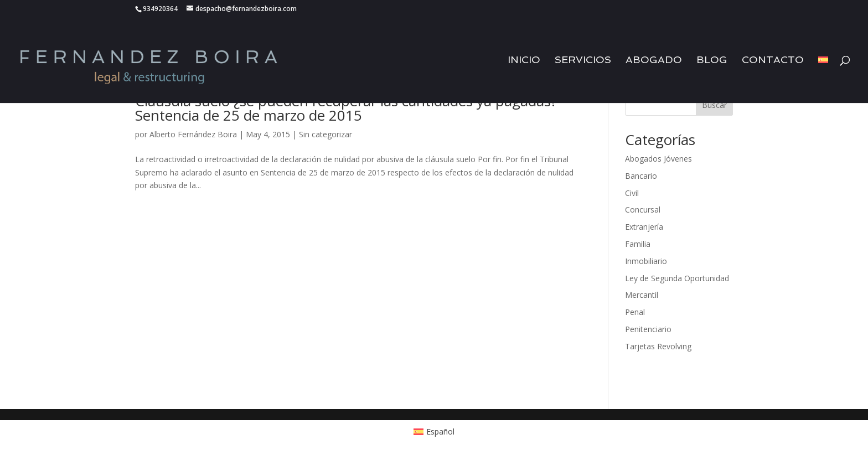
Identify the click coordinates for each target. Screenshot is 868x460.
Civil (632, 193)
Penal (635, 312)
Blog (712, 61)
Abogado (654, 61)
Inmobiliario (646, 261)
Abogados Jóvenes (658, 159)
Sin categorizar (325, 134)
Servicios (583, 61)
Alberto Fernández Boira (193, 134)
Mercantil (642, 295)
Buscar (714, 105)
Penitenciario (648, 329)
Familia (638, 244)
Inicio (524, 61)
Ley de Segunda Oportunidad (677, 278)
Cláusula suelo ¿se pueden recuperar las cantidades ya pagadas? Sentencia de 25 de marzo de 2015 (346, 108)
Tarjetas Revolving (658, 346)
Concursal (643, 210)
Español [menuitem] (440, 431)
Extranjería (644, 227)
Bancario (641, 176)
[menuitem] (823, 79)
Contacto (773, 61)
